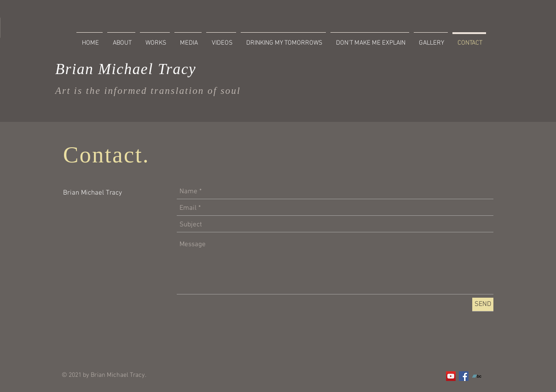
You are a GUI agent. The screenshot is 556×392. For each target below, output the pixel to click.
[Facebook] (464, 376)
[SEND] (483, 304)
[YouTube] (451, 376)
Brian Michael (104, 69)
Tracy (175, 69)
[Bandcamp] (477, 376)
